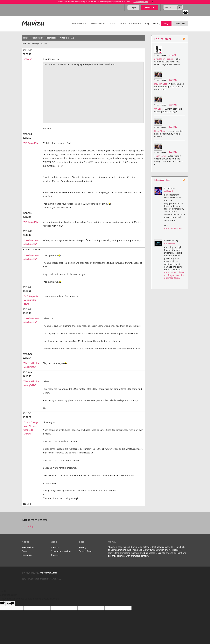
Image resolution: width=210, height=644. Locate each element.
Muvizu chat (162, 180)
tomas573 (173, 55)
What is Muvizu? (79, 24)
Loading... (29, 526)
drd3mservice (169, 191)
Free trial (180, 24)
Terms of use (86, 551)
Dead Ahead (161, 131)
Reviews (55, 555)
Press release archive (61, 551)
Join (150, 8)
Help (156, 24)
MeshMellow (28, 547)
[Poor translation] (10, 603)
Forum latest (163, 39)
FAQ (72, 38)
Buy (166, 24)
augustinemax (170, 243)
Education (27, 555)
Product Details (99, 24)
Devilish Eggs (161, 84)
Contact (26, 551)
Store (112, 24)
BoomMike (173, 80)
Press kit (55, 547)
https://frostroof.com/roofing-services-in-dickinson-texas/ (174, 275)
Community (135, 24)
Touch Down (161, 156)
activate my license (164, 59)
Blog (147, 24)
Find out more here (141, 2)
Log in (133, 8)
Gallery (122, 24)
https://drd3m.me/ (173, 228)
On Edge (159, 109)
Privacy (83, 547)
